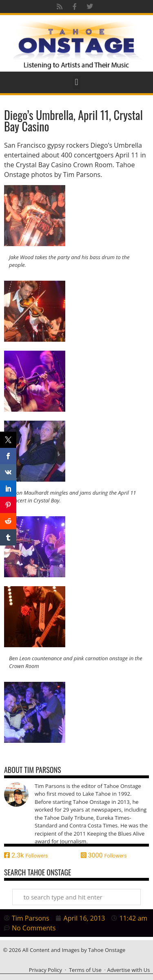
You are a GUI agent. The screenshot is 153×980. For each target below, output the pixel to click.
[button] (76, 82)
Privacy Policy (45, 970)
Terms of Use (85, 970)
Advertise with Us (128, 970)
